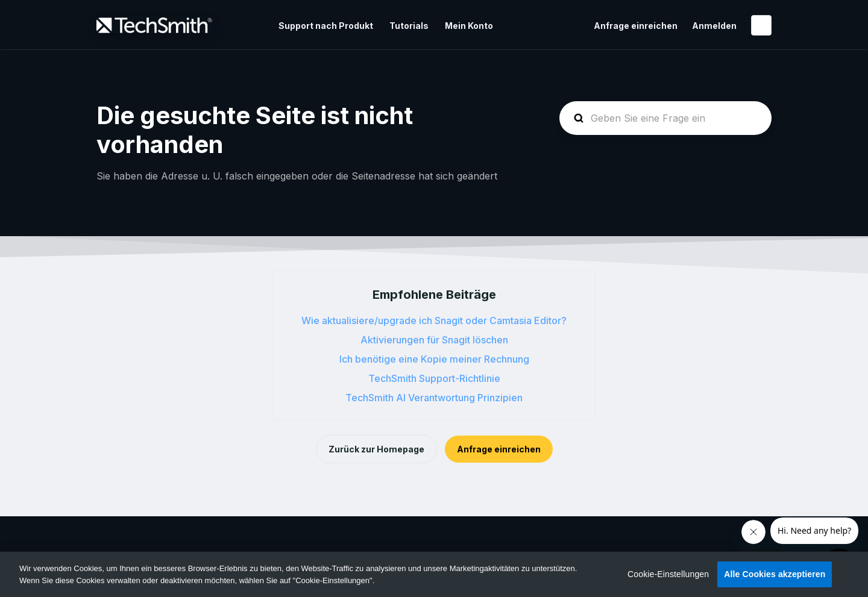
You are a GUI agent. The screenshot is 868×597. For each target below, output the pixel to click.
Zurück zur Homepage (376, 449)
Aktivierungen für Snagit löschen (434, 340)
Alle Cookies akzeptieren (775, 574)
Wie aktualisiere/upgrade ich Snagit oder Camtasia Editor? (434, 320)
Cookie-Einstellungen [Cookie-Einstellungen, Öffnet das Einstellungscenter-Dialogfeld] (668, 574)
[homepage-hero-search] (665, 118)
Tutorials (409, 26)
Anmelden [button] (714, 26)
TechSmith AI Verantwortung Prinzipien (434, 398)
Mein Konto (469, 26)
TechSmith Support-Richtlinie (434, 378)
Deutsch (761, 25)
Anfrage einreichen (636, 26)
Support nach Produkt (326, 26)
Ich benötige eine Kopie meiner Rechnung (434, 359)
